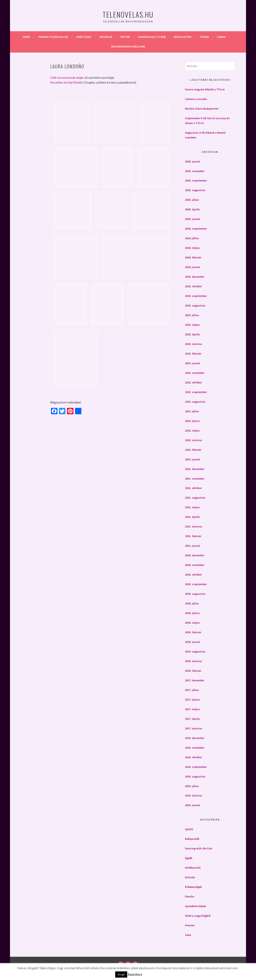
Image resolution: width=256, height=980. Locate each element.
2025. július (192, 200)
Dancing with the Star (199, 848)
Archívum (106, 37)
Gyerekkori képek (195, 906)
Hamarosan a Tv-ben (152, 37)
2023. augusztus (195, 305)
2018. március (194, 661)
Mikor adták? (183, 37)
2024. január (193, 267)
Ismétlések (84, 37)
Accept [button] (121, 974)
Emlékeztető (193, 868)
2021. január (193, 546)
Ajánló (189, 829)
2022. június (192, 421)
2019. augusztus (195, 651)
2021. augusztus (195, 498)
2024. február (193, 257)
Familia (190, 896)
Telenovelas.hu (128, 14)
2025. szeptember (196, 180)
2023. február (193, 354)
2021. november (195, 479)
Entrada (190, 877)
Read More (135, 974)
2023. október (193, 286)
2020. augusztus (195, 594)
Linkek (221, 37)
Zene (188, 935)
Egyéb (189, 858)
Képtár (125, 37)
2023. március (194, 344)
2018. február (193, 671)
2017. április (192, 719)
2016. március (194, 795)
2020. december (195, 555)
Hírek (26, 37)
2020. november (195, 565)
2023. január (193, 363)
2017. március (194, 728)
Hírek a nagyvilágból (198, 916)
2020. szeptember (196, 584)
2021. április (192, 517)
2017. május (192, 709)
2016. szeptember (196, 767)
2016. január (193, 805)
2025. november (195, 171)
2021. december (195, 469)
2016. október (193, 757)
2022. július (192, 411)
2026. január (193, 161)
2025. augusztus (195, 190)
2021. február (193, 536)
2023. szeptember (196, 296)
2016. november (195, 748)
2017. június (192, 700)
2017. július (192, 690)
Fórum (204, 37)
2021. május (192, 507)
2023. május (192, 325)
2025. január (193, 219)
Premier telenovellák (53, 37)
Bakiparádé (192, 839)
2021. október (193, 488)
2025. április (192, 209)
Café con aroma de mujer (67, 78)
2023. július (192, 315)
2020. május (192, 623)
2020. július (192, 603)
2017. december (195, 680)
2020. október (193, 575)
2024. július (192, 238)
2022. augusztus (195, 402)
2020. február (193, 632)
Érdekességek (193, 887)
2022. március (194, 440)
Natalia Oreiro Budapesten (202, 109)
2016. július (192, 786)
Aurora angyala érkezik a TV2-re (205, 89)
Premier (190, 925)
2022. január (193, 459)
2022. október (193, 382)
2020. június (192, 613)
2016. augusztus (195, 776)
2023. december (195, 277)
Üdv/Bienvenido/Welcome (128, 46)
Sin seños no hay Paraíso (67, 82)
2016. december (195, 738)
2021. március (194, 526)
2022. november (195, 373)
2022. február (193, 450)
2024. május (192, 248)
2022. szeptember (196, 392)
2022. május (192, 431)
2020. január (193, 642)
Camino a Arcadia (196, 99)
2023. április (192, 334)
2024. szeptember (196, 229)
